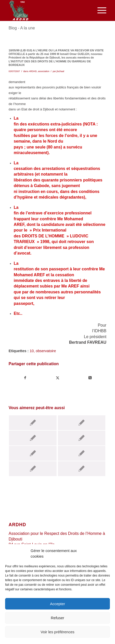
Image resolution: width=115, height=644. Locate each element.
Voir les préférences (57, 632)
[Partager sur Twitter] (58, 378)
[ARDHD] (48, 10)
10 (32, 351)
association (44, 71)
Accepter (57, 604)
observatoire (46, 351)
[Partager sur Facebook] (25, 378)
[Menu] (99, 10)
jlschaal (60, 71)
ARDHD (33, 71)
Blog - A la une (22, 28)
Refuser (57, 618)
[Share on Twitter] (90, 378)
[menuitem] (99, 10)
